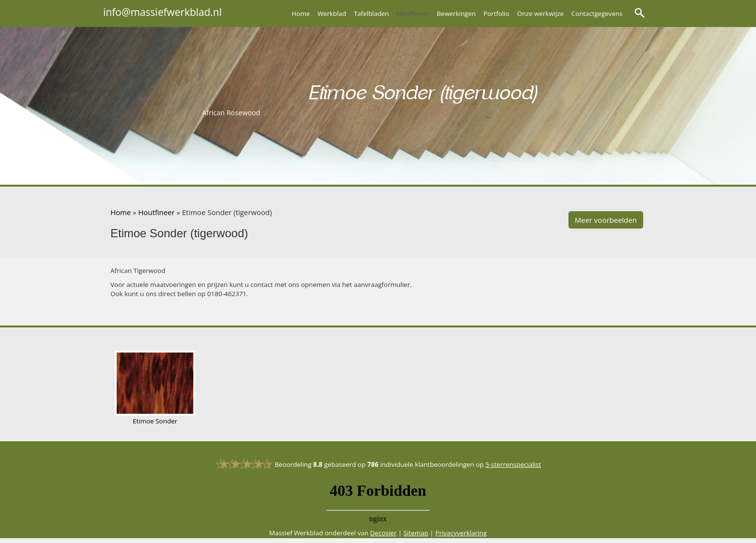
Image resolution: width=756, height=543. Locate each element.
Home (301, 14)
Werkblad (332, 14)
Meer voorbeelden (606, 220)
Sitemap (416, 533)
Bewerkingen (456, 14)
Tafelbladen (371, 14)
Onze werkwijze (540, 14)
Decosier (384, 533)
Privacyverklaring (461, 533)
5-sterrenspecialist (513, 464)
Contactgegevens (597, 14)
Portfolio (496, 14)
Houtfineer (413, 14)
